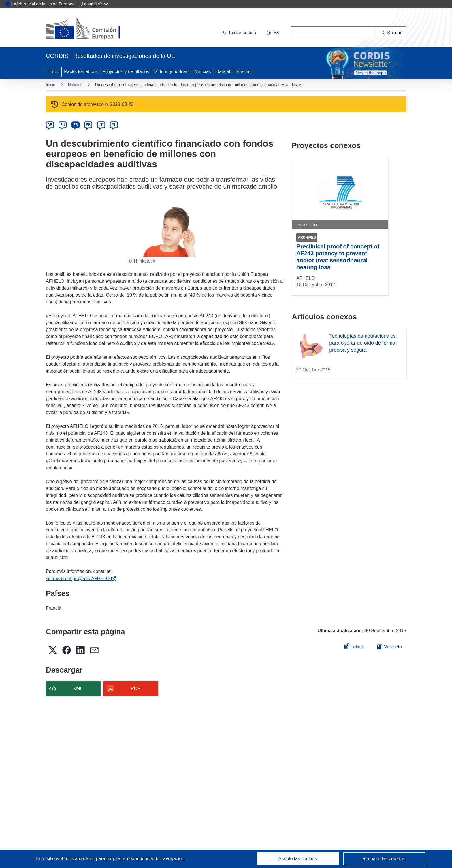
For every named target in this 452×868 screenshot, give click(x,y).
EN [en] (63, 125)
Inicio (54, 72)
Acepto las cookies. (298, 859)
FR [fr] (88, 125)
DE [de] (50, 125)
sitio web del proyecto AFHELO (79, 579)
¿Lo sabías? (94, 4)
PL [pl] (114, 125)
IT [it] (101, 125)
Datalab (224, 72)
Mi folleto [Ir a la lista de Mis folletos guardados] (390, 647)
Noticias (203, 72)
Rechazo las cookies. (384, 859)
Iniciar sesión (239, 33)
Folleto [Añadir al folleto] (354, 646)
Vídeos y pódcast (172, 72)
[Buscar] (391, 33)
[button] (273, 33)
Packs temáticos (81, 72)
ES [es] (76, 125)
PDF (135, 688)
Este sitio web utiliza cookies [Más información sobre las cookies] (66, 859)
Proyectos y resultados (126, 72)
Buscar (244, 72)
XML (78, 688)
